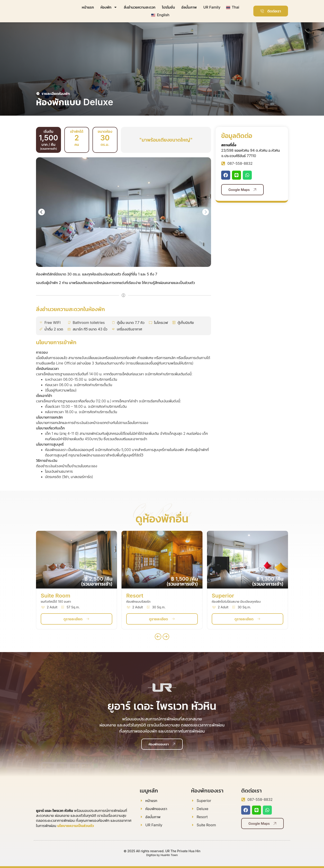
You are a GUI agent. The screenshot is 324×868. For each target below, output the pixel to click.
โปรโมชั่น (169, 7)
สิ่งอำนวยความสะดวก (139, 7)
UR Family (212, 7)
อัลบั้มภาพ (189, 7)
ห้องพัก (109, 7)
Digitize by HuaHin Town (162, 855)
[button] (42, 212)
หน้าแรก (88, 7)
